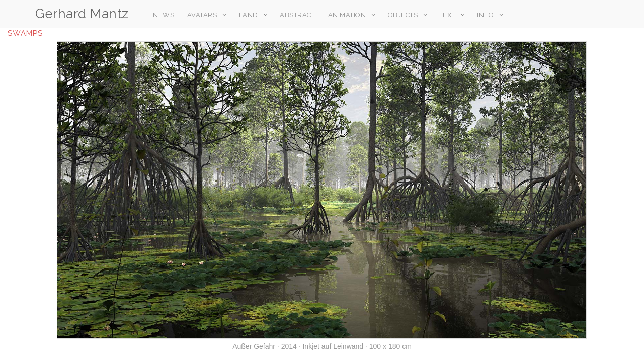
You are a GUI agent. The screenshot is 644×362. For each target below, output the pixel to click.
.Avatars (198, 15)
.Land (245, 15)
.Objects (399, 15)
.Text (444, 15)
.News (160, 15)
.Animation (343, 15)
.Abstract (294, 15)
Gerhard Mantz (82, 14)
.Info (482, 15)
